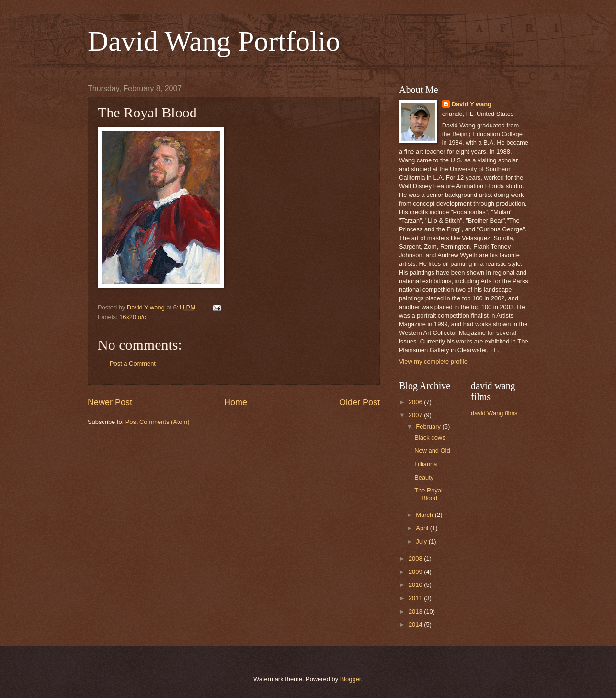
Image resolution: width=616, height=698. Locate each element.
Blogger (351, 679)
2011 (416, 598)
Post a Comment (133, 363)
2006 (416, 402)
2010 (416, 585)
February (429, 427)
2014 (416, 624)
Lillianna (426, 464)
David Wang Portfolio (214, 41)
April (423, 528)
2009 (416, 572)
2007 (416, 415)
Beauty (424, 477)
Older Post (359, 402)
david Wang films (494, 413)
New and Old (432, 451)
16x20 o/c (133, 317)
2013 (416, 612)
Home (236, 402)
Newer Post (110, 402)
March (425, 515)
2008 (416, 558)
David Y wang (472, 104)
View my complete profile (433, 361)
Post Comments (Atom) (158, 422)
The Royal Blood (428, 494)
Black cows (430, 438)
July (422, 542)
